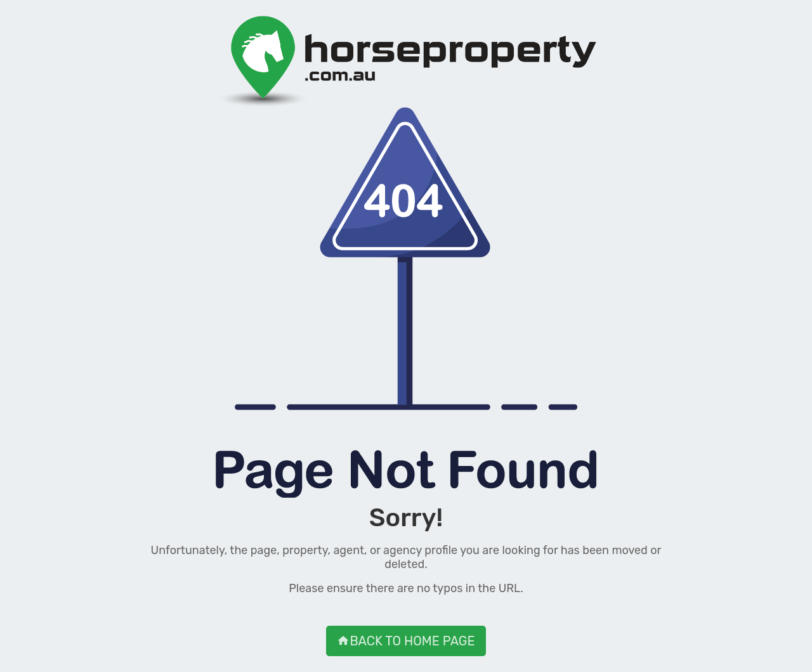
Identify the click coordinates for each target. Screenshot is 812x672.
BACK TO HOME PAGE (406, 641)
